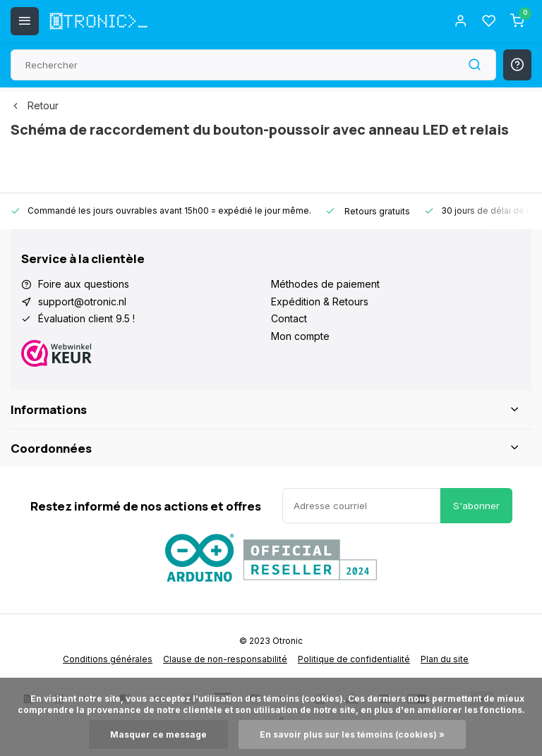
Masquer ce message (158, 734)
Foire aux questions (84, 284)
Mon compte (300, 336)
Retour (35, 105)
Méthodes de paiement (325, 284)
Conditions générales (108, 659)
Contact (289, 318)
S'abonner (476, 506)
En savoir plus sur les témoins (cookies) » (352, 734)
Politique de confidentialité (354, 659)
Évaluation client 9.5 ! (86, 318)
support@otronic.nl (82, 301)
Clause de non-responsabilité (225, 659)
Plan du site (445, 659)
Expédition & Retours (320, 301)
